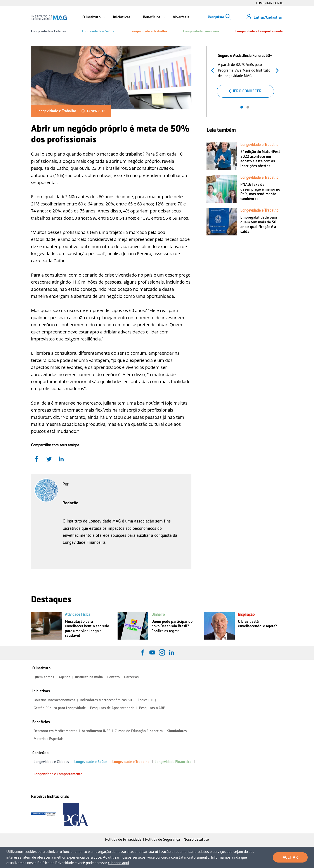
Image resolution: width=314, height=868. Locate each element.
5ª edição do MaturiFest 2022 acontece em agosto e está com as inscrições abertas (260, 159)
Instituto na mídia (89, 677)
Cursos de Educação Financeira (139, 731)
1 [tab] (242, 107)
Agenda (65, 677)
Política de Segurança (163, 839)
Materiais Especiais (49, 739)
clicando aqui (118, 863)
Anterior (214, 70)
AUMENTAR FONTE (269, 3)
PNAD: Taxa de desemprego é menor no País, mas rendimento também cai (260, 192)
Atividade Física (78, 614)
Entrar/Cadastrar (268, 17)
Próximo (276, 70)
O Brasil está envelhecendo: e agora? (257, 624)
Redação (70, 503)
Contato (114, 677)
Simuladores (177, 731)
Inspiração (246, 614)
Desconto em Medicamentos (56, 731)
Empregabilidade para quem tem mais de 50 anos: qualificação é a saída (259, 224)
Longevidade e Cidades (48, 31)
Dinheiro (158, 614)
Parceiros (131, 677)
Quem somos (44, 677)
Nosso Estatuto (196, 839)
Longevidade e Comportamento (259, 31)
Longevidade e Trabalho (149, 31)
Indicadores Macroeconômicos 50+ (107, 700)
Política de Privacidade (123, 839)
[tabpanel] (245, 75)
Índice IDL (146, 700)
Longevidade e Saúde (98, 31)
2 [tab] (248, 107)
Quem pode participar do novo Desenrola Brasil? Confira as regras (172, 626)
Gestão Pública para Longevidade (60, 708)
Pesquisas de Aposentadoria (112, 708)
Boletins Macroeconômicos (55, 700)
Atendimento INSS (96, 731)
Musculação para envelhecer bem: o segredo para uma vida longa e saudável (87, 629)
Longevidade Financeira (201, 31)
